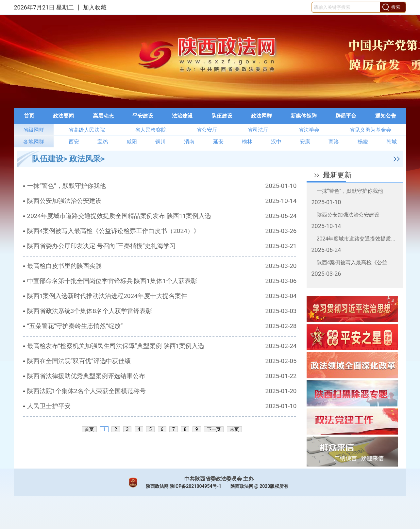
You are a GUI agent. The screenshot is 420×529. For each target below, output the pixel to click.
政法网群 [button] (261, 116)
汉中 (276, 142)
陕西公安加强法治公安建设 (64, 201)
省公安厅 (207, 130)
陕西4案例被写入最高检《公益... (354, 263)
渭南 (189, 142)
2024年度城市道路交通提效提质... (356, 239)
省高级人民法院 (87, 130)
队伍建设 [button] (222, 116)
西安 (74, 142)
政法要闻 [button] (63, 116)
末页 (234, 429)
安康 (305, 142)
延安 (218, 142)
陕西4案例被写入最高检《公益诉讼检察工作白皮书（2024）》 (113, 231)
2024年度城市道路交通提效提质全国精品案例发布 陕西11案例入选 (119, 216)
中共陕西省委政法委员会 (213, 479)
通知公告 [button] (386, 116)
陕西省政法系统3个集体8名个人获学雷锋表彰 (90, 311)
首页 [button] (29, 116)
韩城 (392, 142)
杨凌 (363, 142)
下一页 (214, 429)
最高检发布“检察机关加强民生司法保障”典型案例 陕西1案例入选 (116, 346)
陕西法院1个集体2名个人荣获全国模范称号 (86, 391)
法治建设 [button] (182, 116)
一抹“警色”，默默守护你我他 (67, 186)
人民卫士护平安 (49, 406)
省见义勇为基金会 (370, 130)
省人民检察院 (151, 130)
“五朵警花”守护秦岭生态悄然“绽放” (75, 326)
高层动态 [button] (103, 116)
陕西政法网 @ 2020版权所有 (260, 486)
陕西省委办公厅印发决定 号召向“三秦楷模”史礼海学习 (101, 246)
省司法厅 (258, 130)
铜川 (160, 142)
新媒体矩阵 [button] (304, 116)
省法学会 (309, 130)
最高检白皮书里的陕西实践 (64, 266)
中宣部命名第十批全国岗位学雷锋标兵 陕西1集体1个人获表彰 (112, 281)
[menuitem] (29, 116)
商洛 (334, 142)
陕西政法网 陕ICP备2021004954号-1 (184, 486)
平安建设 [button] (143, 116)
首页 (89, 429)
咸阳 (132, 142)
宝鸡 (103, 142)
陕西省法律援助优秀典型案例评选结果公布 (86, 376)
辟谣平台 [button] (346, 116)
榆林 (247, 142)
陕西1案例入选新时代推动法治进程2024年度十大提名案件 (107, 296)
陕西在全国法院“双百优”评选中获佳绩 (79, 361)
